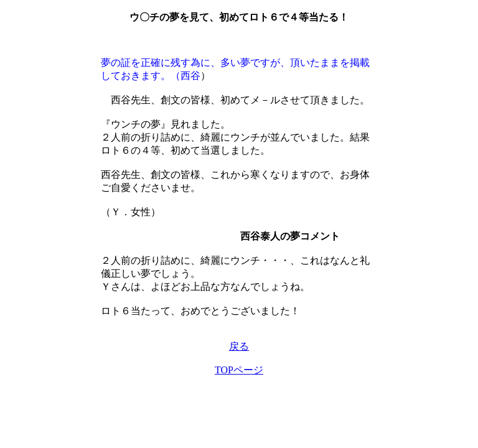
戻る (239, 346)
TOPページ (239, 370)
